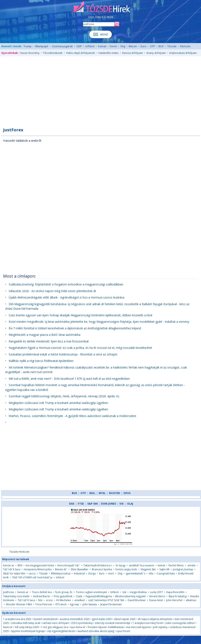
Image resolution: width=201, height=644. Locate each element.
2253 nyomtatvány (82, 623)
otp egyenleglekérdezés (61, 631)
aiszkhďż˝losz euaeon (142, 565)
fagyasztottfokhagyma (99, 596)
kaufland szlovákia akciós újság (96, 631)
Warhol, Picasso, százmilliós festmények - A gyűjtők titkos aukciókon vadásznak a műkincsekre (72, 416)
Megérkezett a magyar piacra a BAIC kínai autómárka (45, 335)
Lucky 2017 (156, 592)
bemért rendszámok (46, 619)
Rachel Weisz (176, 565)
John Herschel (174, 600)
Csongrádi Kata (166, 573)
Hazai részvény (30, 53)
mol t (111, 573)
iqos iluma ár (78, 627)
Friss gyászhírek (63, 596)
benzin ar (9, 565)
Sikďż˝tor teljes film (14, 573)
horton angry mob (126, 569)
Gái (124, 592)
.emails (191, 565)
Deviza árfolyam (132, 53)
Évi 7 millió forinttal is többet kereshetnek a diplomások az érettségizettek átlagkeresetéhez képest (75, 328)
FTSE (81, 504)
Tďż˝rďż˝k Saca (12, 569)
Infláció (90, 46)
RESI (20, 565)
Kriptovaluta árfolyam (183, 53)
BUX (161, 46)
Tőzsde (172, 46)
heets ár (8, 627)
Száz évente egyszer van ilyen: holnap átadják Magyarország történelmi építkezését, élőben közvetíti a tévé (81, 315)
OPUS (127, 493)
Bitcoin (133, 46)
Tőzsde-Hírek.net (19, 552)
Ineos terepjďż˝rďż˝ (69, 565)
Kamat (102, 46)
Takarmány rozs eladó (16, 596)
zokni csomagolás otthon (180, 623)
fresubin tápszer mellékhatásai (106, 627)
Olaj (123, 46)
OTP (152, 46)
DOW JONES (108, 504)
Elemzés (185, 46)
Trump (27, 46)
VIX (122, 504)
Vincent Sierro (157, 596)
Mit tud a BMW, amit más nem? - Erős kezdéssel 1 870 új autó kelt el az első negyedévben (69, 379)
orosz (49, 600)
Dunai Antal (156, 600)
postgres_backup (183, 569)
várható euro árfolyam (56, 623)
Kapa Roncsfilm (175, 592)
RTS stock (61, 604)
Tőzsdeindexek (53, 53)
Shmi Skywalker (80, 569)
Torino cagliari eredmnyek (91, 592)
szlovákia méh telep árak (26, 623)
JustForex (8, 592)
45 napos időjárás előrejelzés (155, 619)
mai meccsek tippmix (138, 627)
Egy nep (75, 604)
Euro (143, 46)
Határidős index (109, 53)
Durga (92, 573)
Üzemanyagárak (62, 46)
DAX (72, 504)
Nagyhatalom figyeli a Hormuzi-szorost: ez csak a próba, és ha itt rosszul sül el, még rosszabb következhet (80, 348)
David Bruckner (137, 600)
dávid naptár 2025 (125, 619)
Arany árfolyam (156, 53)
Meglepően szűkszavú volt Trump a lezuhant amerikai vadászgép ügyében (58, 403)
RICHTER (114, 493)
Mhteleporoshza (61, 573)
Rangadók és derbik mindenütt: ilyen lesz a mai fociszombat (49, 341)
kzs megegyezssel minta (40, 565)
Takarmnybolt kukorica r (98, 565)
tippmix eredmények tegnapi (28, 631)
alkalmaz (191, 600)
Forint (113, 46)
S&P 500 (92, 504)
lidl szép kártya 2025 (27, 627)
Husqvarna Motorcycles (38, 569)
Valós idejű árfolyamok (81, 53)
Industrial (79, 573)
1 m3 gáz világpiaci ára (55, 627)
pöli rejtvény (160, 627)
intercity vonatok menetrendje (113, 623)
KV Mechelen (64, 600)
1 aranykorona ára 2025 (17, 619)
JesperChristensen (111, 604)
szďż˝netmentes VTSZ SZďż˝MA (106, 600)
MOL (92, 493)
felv (40, 600)
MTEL (102, 493)
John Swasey (90, 604)
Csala (79, 596)
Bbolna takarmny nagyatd (130, 596)
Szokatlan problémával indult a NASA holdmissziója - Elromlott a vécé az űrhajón (63, 354)
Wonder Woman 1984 (19, 604)
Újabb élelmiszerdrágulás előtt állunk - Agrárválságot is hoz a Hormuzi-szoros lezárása (67, 297)
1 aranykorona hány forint (148, 623)
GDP (79, 46)
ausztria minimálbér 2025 (75, 619)
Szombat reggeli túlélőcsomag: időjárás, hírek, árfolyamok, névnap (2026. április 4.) (64, 396)
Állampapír (42, 46)
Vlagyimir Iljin (148, 569)
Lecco (32, 573)
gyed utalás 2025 (102, 619)
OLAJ (130, 504)
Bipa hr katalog (178, 596)
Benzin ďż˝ (61, 569)
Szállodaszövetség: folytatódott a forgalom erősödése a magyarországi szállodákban (66, 284)
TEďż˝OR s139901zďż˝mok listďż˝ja (32, 577)
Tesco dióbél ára (42, 592)
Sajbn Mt (164, 569)
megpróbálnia (138, 592)
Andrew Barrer (42, 596)
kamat (162, 565)
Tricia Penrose (44, 604)
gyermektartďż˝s (135, 573)
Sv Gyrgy (120, 565)
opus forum (123, 631)
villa (151, 573)
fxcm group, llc (64, 592)
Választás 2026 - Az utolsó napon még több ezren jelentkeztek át (52, 291)
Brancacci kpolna (102, 569)
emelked (80, 600)
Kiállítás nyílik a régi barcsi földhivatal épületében (41, 361)
